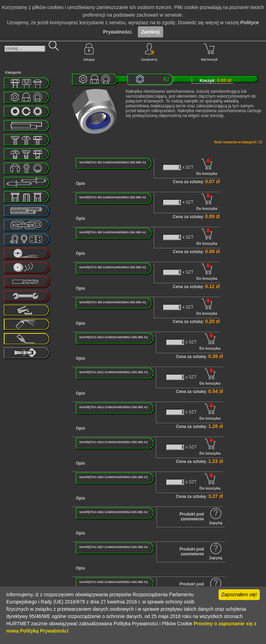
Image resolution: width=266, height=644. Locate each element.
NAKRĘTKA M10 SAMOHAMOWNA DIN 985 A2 (114, 337)
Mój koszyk (209, 52)
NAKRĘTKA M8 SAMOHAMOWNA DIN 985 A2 (113, 302)
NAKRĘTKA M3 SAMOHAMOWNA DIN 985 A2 (113, 162)
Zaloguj (89, 52)
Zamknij (150, 32)
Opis (81, 184)
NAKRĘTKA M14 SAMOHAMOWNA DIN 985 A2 (114, 407)
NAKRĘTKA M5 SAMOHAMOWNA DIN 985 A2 (113, 232)
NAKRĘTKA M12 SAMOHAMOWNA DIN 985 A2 (114, 372)
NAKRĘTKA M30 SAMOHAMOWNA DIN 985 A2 (114, 582)
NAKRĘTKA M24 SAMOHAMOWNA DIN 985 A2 (114, 512)
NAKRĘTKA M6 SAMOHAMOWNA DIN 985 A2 (113, 267)
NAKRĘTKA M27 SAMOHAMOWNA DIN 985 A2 (114, 547)
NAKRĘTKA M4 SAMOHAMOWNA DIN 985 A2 (113, 197)
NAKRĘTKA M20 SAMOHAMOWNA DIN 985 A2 (114, 477)
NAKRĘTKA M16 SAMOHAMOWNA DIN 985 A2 (114, 442)
